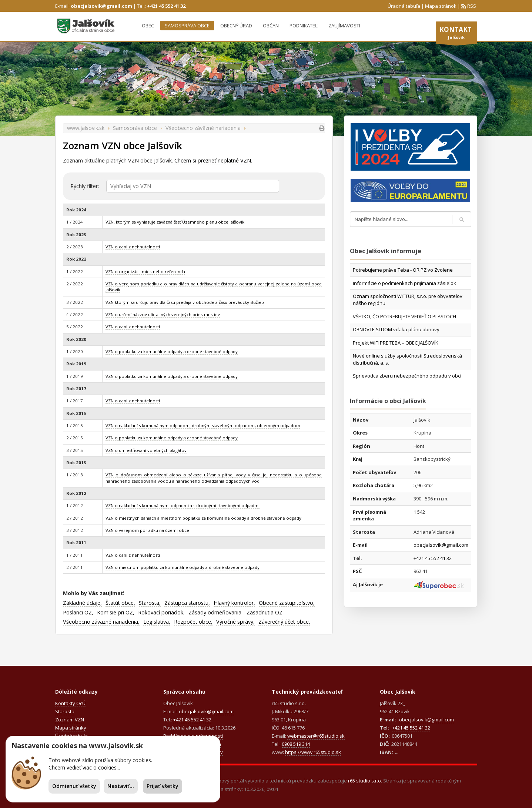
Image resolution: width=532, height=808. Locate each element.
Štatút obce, (120, 603)
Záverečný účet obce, (284, 622)
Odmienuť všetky (74, 786)
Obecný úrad (236, 26)
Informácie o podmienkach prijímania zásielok (404, 283)
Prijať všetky (163, 786)
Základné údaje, (82, 603)
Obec (148, 26)
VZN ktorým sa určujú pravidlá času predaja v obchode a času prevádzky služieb (185, 302)
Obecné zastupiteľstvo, (287, 603)
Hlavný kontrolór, (234, 603)
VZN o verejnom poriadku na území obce (147, 530)
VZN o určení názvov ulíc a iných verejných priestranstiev (163, 314)
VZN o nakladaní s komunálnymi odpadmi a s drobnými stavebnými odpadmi (183, 505)
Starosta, (150, 603)
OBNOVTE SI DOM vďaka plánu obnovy (396, 329)
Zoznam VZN (70, 720)
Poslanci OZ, (78, 612)
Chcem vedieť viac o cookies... (84, 767)
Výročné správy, (235, 622)
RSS (471, 6)
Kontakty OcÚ (70, 703)
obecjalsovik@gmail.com (101, 6)
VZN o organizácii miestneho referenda (145, 271)
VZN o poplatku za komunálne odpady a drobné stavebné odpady (172, 351)
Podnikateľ (304, 26)
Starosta (65, 711)
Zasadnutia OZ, (265, 612)
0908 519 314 (296, 744)
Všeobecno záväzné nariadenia (203, 128)
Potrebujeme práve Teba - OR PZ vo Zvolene (403, 270)
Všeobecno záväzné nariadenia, (101, 622)
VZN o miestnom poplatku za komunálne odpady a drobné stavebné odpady (183, 567)
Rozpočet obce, (193, 622)
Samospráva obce (187, 26)
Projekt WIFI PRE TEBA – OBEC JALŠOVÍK (396, 343)
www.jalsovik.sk (86, 128)
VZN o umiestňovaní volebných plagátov (146, 450)
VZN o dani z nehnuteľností (133, 247)
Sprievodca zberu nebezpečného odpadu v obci (407, 376)
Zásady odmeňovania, (216, 612)
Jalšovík (456, 34)
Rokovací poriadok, (161, 612)
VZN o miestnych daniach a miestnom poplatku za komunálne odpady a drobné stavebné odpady (203, 518)
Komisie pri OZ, (116, 612)
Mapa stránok (441, 6)
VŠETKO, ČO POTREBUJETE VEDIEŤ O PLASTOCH (404, 316)
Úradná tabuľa (404, 6)
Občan (271, 26)
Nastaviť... (121, 786)
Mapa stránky (71, 728)
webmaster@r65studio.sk (316, 736)
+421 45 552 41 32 (166, 6)
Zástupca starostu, (187, 603)
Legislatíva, (157, 622)
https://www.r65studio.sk (313, 752)
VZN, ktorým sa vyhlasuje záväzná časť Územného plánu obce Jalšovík (175, 222)
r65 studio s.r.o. (365, 781)
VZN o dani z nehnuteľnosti (133, 401)
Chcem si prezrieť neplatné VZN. (213, 160)
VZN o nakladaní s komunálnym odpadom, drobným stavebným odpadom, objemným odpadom (203, 425)
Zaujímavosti (344, 26)
